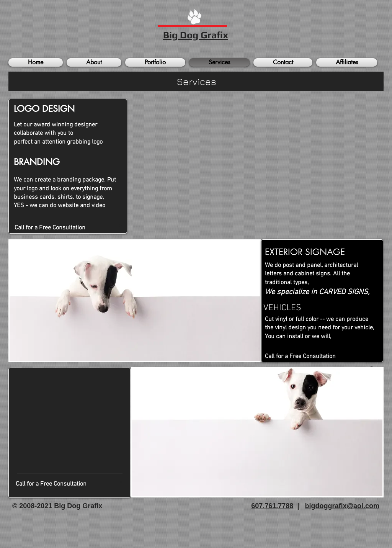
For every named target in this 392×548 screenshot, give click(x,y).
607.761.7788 (272, 506)
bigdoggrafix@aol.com (342, 506)
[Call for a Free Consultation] (68, 228)
